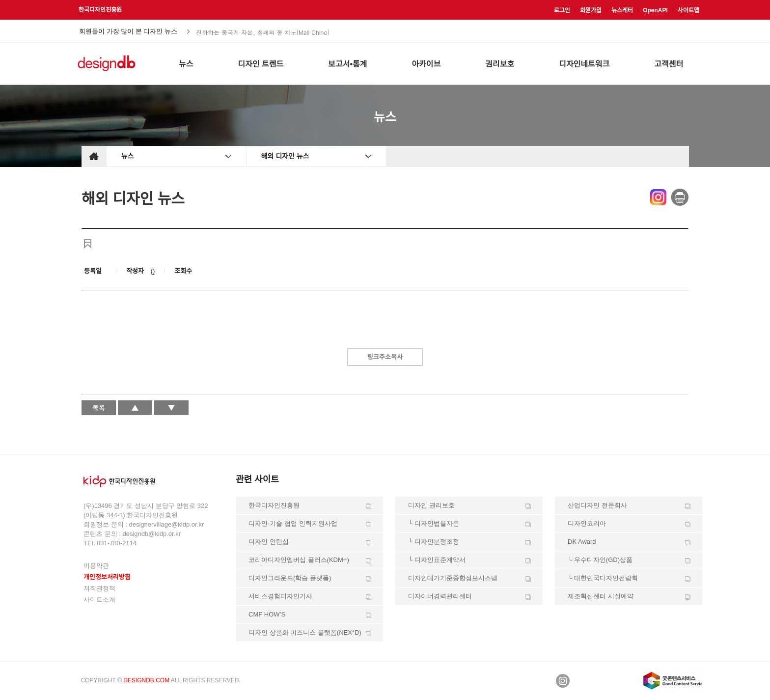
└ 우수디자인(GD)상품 (600, 560)
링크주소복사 (385, 357)
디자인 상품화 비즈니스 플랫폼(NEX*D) (305, 632)
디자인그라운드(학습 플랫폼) (290, 578)
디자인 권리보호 (431, 505)
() (153, 271)
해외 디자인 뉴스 (285, 156)
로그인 (562, 10)
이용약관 (96, 566)
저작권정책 (99, 588)
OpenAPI (655, 10)
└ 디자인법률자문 (434, 523)
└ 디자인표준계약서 (437, 560)
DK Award (582, 542)
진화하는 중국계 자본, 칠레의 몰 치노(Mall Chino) (263, 32)
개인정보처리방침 (107, 577)
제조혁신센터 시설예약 (601, 596)
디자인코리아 (587, 523)
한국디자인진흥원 (100, 10)
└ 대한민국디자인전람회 (603, 578)
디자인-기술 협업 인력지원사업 (293, 523)
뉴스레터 (622, 10)
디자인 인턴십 (269, 542)
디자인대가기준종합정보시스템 (453, 578)
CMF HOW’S (267, 614)
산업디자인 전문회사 (597, 505)
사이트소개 (99, 600)
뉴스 (128, 156)
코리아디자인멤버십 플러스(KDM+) (299, 560)
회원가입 (591, 10)
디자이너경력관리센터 (440, 596)
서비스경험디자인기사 (280, 596)
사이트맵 (688, 10)
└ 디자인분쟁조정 (434, 542)
